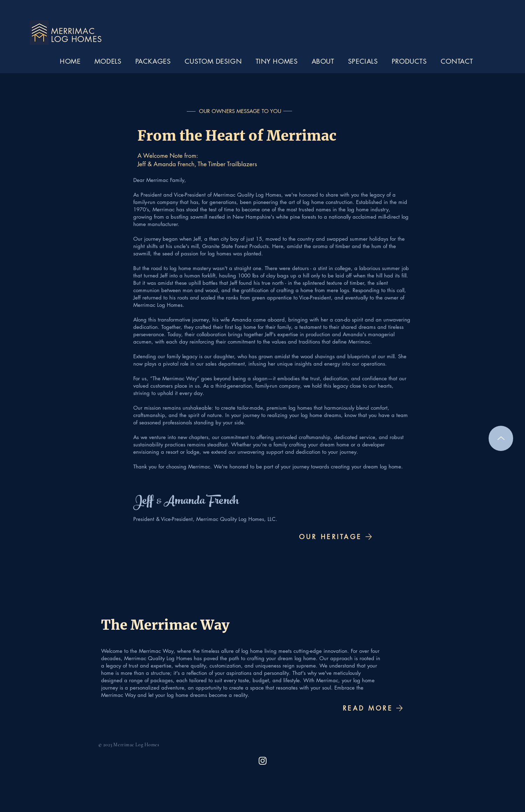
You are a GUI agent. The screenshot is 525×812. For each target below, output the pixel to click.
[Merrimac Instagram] (263, 761)
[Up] (501, 438)
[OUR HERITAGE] (336, 537)
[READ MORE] (373, 708)
